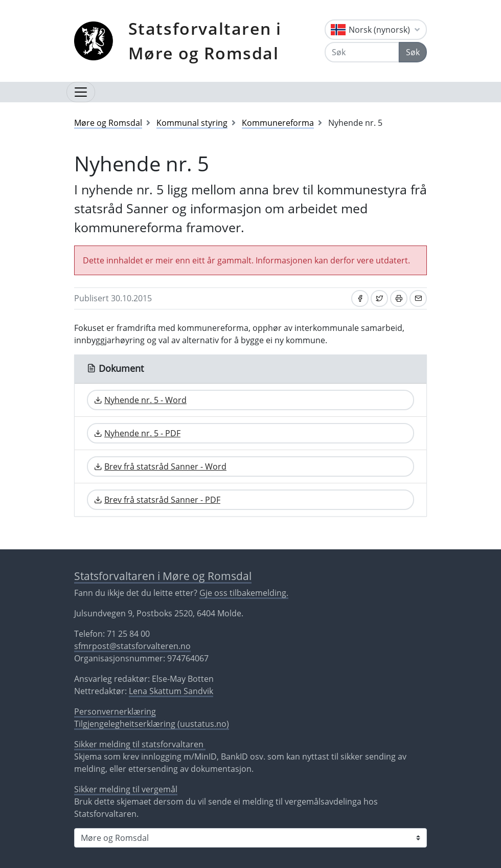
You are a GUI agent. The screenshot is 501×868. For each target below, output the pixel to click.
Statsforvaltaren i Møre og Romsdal (205, 41)
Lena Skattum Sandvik (171, 691)
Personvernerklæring (115, 711)
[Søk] (362, 52)
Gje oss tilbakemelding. (244, 593)
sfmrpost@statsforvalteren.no (132, 646)
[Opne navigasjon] (81, 92)
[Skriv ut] (399, 298)
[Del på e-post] (418, 298)
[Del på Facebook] (360, 298)
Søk (413, 52)
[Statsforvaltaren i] (250, 838)
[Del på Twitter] (379, 298)
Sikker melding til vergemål (126, 789)
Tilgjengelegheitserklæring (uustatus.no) (152, 724)
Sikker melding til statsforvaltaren (140, 744)
